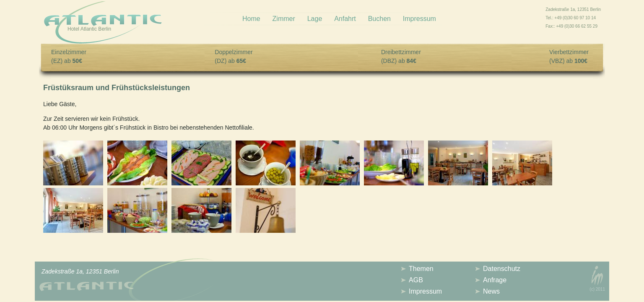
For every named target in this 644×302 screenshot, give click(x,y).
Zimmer (284, 19)
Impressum (419, 19)
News (491, 291)
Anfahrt (345, 19)
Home (251, 19)
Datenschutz (502, 269)
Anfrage (495, 280)
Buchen (379, 19)
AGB (416, 280)
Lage (315, 19)
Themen (421, 269)
